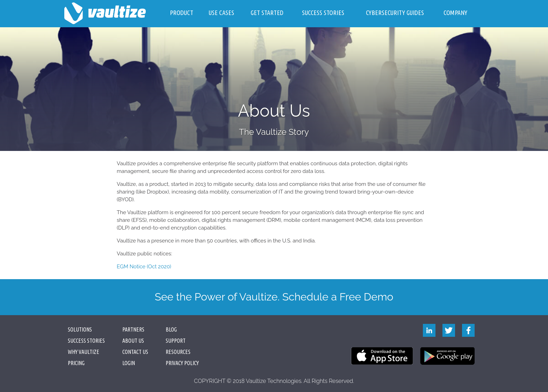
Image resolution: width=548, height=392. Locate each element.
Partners (133, 329)
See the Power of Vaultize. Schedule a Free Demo (274, 297)
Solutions (80, 329)
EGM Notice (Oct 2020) (144, 267)
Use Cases (221, 13)
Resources (178, 352)
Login (129, 363)
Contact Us (135, 352)
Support (176, 341)
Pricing (76, 363)
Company (455, 13)
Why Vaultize (84, 352)
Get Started (267, 13)
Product (182, 13)
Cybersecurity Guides (395, 13)
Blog (171, 329)
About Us (133, 341)
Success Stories (323, 13)
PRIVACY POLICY (182, 363)
